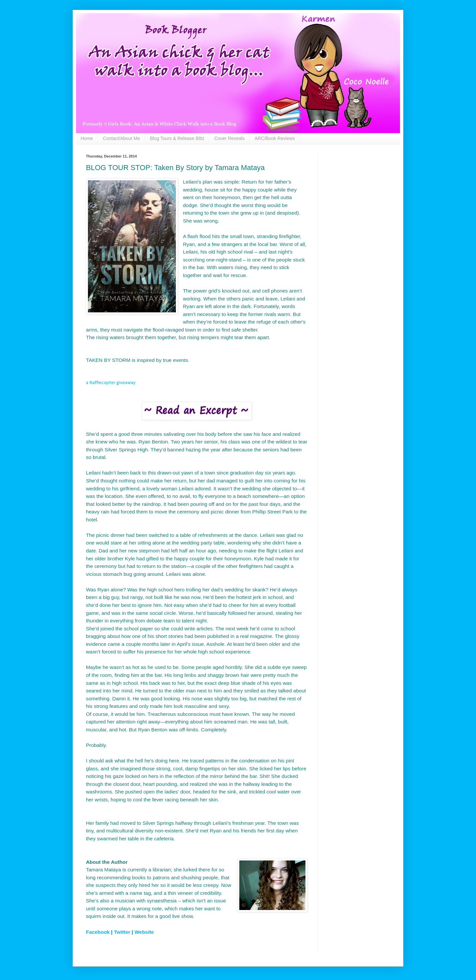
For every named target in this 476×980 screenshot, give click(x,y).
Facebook (98, 932)
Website (144, 932)
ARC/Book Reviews (275, 138)
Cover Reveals (229, 138)
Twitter (122, 932)
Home (87, 138)
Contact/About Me (121, 138)
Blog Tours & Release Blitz (177, 138)
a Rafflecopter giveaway (111, 383)
